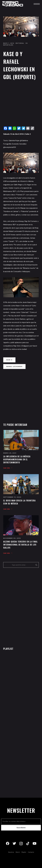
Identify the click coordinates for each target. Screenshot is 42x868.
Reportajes (8, 45)
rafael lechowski (14, 367)
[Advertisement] (21, 104)
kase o (9, 360)
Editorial (20, 43)
